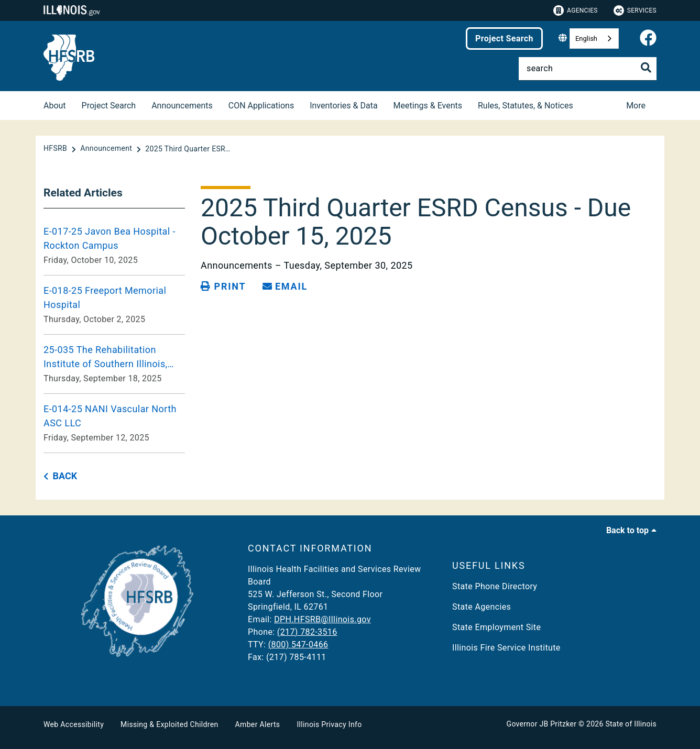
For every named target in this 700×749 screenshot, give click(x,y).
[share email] (285, 287)
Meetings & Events (428, 106)
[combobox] (594, 38)
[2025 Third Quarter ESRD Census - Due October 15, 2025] (190, 149)
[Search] (588, 69)
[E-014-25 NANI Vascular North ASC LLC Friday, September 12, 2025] (114, 423)
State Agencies (482, 607)
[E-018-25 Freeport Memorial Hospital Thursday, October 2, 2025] (114, 305)
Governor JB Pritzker (542, 724)
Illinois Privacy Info (329, 724)
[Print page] (223, 287)
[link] (648, 38)
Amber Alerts (258, 724)
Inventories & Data (343, 106)
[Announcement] (107, 149)
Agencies (576, 10)
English (586, 38)
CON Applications (261, 106)
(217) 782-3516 (307, 632)
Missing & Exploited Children (169, 724)
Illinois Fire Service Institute (506, 648)
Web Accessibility (74, 724)
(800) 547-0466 (298, 645)
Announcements (182, 106)
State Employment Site (496, 627)
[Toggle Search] (646, 68)
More (636, 106)
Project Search (504, 38)
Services (635, 10)
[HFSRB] (56, 149)
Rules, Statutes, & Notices (526, 106)
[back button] (60, 476)
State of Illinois (631, 724)
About (55, 106)
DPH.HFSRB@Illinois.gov (322, 619)
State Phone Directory (495, 586)
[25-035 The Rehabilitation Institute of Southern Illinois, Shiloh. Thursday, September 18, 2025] (114, 364)
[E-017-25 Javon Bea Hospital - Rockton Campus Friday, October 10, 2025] (114, 246)
